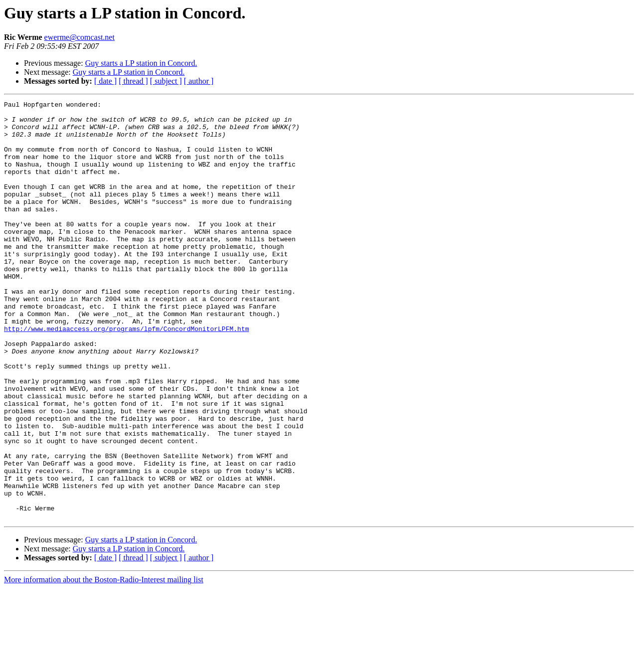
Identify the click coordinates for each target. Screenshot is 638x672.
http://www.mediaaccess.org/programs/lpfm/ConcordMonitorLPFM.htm (126, 375)
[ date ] (105, 81)
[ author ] (199, 81)
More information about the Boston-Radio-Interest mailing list (104, 663)
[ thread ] (133, 81)
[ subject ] (166, 81)
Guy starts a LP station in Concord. (141, 63)
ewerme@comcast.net (80, 37)
